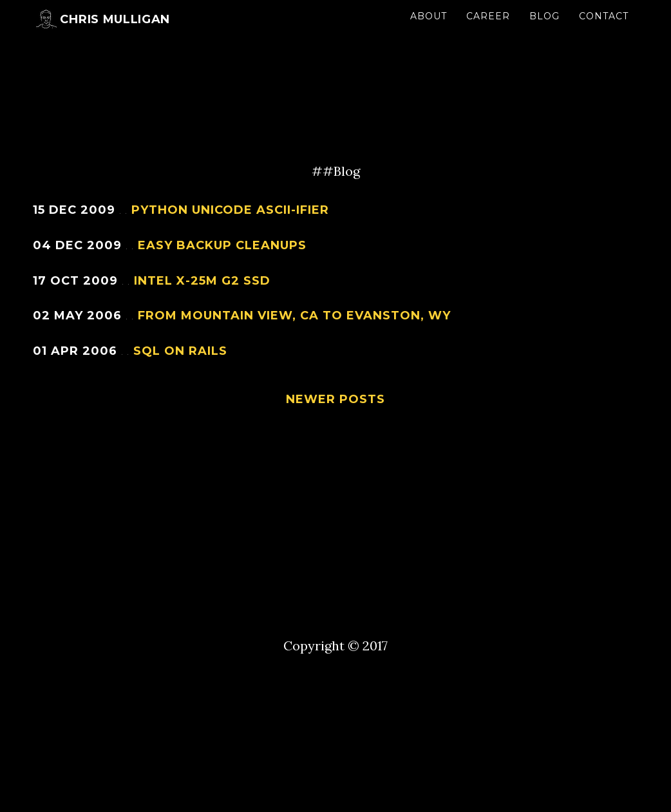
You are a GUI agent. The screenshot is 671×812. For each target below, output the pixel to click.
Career (488, 29)
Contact (604, 29)
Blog (544, 29)
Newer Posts (335, 399)
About (429, 29)
